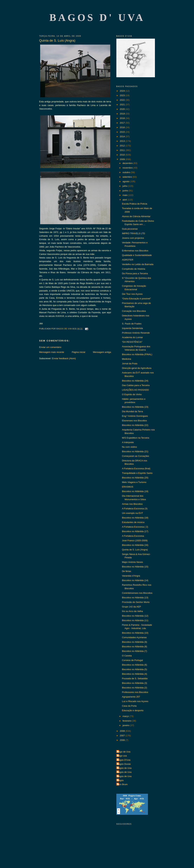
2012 (123, 146)
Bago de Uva (124, 752)
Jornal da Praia (130, 364)
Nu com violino (129, 447)
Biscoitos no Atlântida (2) (135, 688)
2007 (123, 736)
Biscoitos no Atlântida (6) (135, 665)
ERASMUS (128, 487)
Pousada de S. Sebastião (135, 678)
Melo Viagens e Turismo (134, 482)
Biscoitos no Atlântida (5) (135, 669)
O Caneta (127, 656)
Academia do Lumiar (132, 337)
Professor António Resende (136, 333)
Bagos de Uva (124, 768)
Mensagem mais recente (52, 352)
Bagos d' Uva (97, 17)
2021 (123, 105)
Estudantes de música (133, 522)
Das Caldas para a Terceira (136, 385)
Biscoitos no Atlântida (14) (135, 580)
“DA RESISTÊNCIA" (132, 342)
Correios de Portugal (132, 660)
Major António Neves (132, 562)
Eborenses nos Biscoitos (134, 421)
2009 (123, 159)
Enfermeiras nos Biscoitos (135, 251)
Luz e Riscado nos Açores (135, 701)
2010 (123, 155)
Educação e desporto (133, 710)
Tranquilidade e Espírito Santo (137, 473)
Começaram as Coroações (136, 456)
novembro (128, 168)
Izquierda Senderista (132, 328)
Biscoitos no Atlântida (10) (135, 633)
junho (126, 191)
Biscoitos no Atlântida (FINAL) (137, 354)
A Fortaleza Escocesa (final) (136, 468)
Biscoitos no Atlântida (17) (135, 531)
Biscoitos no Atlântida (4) (135, 674)
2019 (123, 114)
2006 (123, 740)
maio (125, 195)
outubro (127, 172)
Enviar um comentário (50, 347)
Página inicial (79, 352)
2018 (123, 118)
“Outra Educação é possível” (136, 299)
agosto (126, 181)
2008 (123, 731)
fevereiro (127, 721)
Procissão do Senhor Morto (136, 602)
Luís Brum (122, 784)
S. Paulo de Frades (132, 324)
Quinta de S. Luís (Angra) (135, 550)
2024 (123, 91)
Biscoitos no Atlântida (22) (135, 425)
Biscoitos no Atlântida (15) (135, 567)
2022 (123, 100)
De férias (127, 571)
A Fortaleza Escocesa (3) (135, 509)
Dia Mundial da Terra (132, 411)
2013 (123, 141)
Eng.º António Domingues (135, 416)
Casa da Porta (129, 706)
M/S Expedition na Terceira (136, 438)
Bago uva (122, 756)
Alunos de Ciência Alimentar (136, 216)
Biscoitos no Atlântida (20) (135, 478)
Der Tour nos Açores (132, 294)
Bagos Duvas (124, 764)
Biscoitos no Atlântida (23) (135, 407)
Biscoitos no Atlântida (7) (135, 651)
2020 (123, 109)
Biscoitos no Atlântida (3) (135, 683)
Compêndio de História (134, 269)
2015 (123, 132)
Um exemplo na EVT (132, 513)
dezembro (128, 163)
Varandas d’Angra (131, 576)
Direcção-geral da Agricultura (137, 368)
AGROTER (128, 260)
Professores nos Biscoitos (135, 692)
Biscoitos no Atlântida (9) (135, 642)
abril (125, 200)
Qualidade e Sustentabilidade (137, 255)
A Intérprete (128, 442)
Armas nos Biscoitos (132, 504)
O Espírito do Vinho (132, 394)
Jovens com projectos (133, 238)
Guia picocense (130, 229)
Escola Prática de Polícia (135, 204)
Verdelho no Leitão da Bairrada (138, 264)
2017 (123, 123)
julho (125, 186)
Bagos (120, 780)
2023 (123, 95)
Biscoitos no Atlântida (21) (135, 451)
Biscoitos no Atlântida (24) (135, 381)
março (126, 716)
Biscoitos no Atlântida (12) (135, 616)
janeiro (126, 725)
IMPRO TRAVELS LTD (133, 233)
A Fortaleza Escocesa (133, 536)
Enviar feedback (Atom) (64, 358)
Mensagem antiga (102, 352)
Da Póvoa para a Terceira (135, 273)
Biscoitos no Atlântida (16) (135, 545)
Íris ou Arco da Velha (132, 611)
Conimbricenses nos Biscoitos (137, 593)
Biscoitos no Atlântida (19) (135, 491)
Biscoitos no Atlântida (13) (135, 598)
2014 (123, 137)
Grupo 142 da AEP (131, 607)
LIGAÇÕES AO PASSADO (135, 390)
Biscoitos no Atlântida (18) (135, 518)
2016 (123, 127)
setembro (128, 177)
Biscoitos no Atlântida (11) (135, 620)
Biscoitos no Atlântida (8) (135, 647)
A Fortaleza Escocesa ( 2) (135, 527)
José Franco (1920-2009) (135, 540)
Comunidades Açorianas (134, 637)
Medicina (127, 359)
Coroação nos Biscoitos (134, 311)
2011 (123, 150)
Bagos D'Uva (124, 760)
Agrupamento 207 (131, 697)
